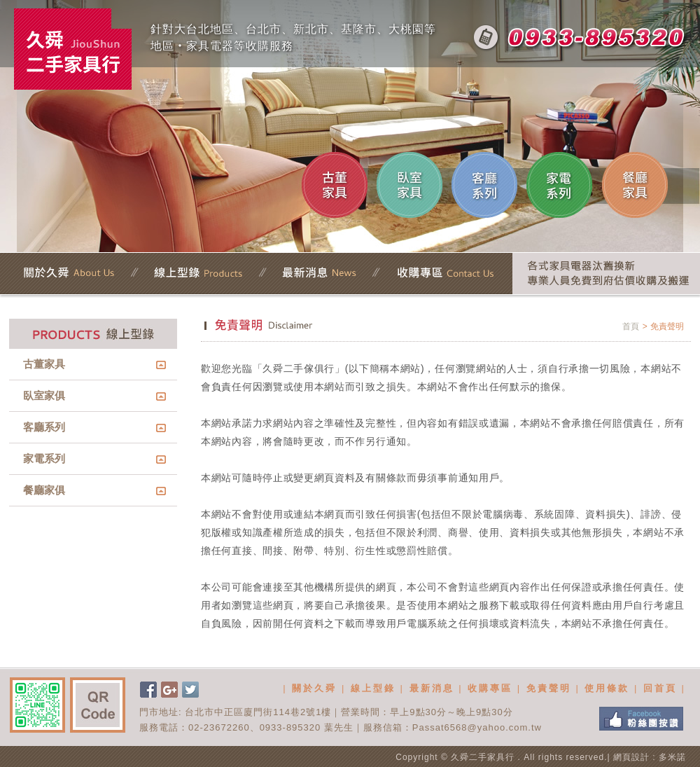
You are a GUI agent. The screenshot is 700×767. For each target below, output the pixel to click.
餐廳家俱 (94, 490)
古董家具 (94, 364)
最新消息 (432, 688)
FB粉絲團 (641, 719)
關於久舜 (314, 688)
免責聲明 (549, 688)
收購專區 (490, 688)
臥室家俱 (94, 395)
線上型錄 (373, 688)
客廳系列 (94, 427)
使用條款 (607, 688)
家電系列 (94, 458)
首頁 (632, 326)
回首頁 (660, 688)
